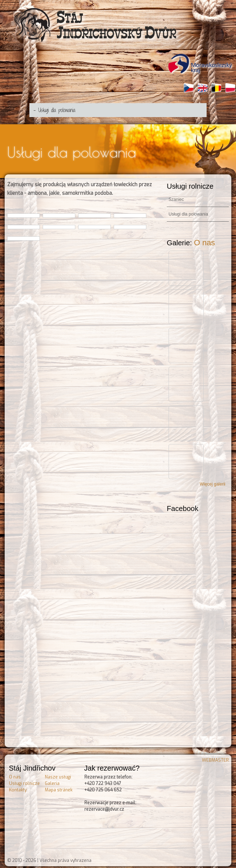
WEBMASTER (215, 758)
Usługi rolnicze (24, 782)
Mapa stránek (59, 788)
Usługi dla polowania (188, 212)
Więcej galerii (213, 482)
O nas (205, 241)
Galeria (52, 782)
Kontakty (18, 788)
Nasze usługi (58, 775)
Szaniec (176, 198)
